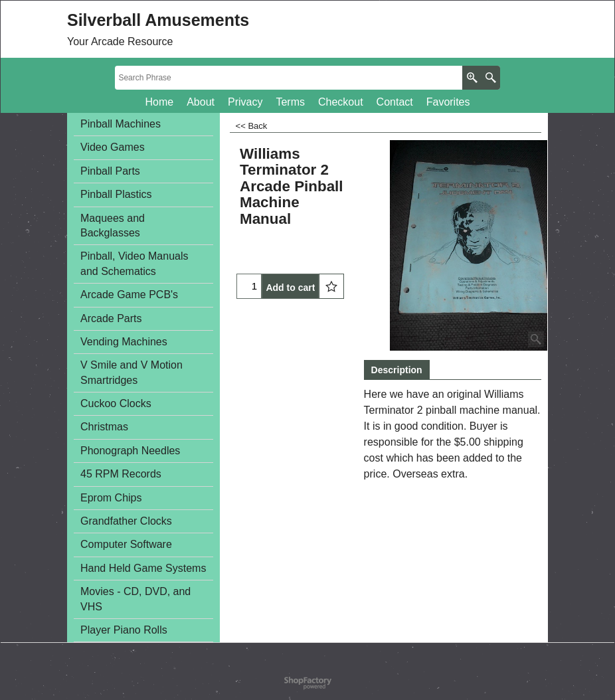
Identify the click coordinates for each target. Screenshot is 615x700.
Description (397, 370)
